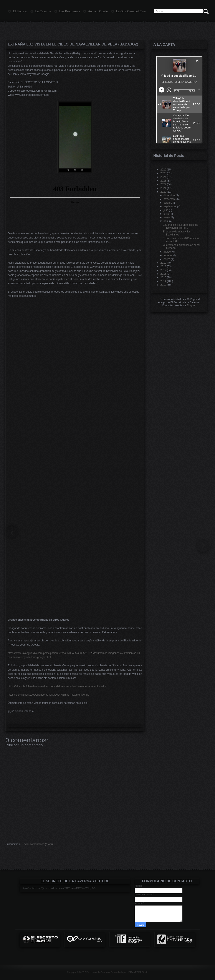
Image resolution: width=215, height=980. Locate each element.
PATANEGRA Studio (138, 972)
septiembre (170, 206)
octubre (168, 203)
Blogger (191, 305)
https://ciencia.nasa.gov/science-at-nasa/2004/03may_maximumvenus (48, 695)
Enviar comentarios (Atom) (37, 844)
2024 (163, 177)
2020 (163, 192)
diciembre (169, 195)
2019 (163, 263)
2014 (163, 281)
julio (166, 210)
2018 (163, 266)
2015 (163, 277)
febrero (168, 255)
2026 (163, 170)
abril (166, 221)
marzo (167, 252)
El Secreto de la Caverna (97, 972)
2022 (163, 184)
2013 (163, 285)
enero (167, 259)
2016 (163, 274)
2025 (163, 173)
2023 (163, 181)
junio (166, 214)
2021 (163, 188)
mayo (167, 217)
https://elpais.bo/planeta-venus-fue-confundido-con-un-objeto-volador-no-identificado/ (57, 686)
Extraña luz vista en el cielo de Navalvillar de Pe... (180, 226)
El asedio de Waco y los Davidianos (177, 233)
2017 (163, 270)
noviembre (170, 199)
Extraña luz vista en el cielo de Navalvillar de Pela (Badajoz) (73, 44)
